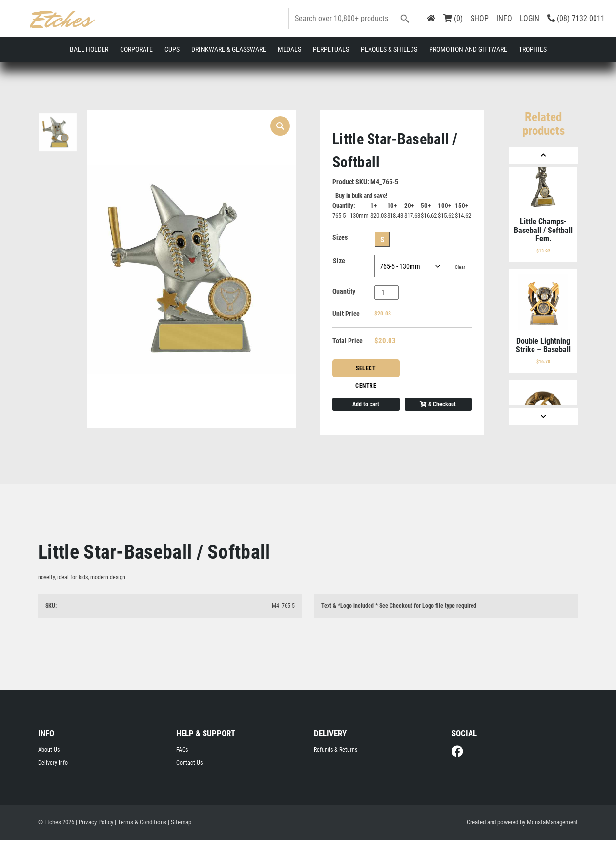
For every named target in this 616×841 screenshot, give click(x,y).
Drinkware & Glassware (229, 49)
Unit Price (346, 315)
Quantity (344, 292)
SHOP (480, 18)
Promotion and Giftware (468, 49)
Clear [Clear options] (460, 268)
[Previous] (543, 156)
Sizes (340, 238)
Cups (172, 49)
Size (339, 262)
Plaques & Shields (389, 49)
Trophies (533, 49)
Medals (289, 49)
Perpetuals (331, 49)
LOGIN (530, 18)
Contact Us (189, 764)
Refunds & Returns (336, 751)
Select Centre (366, 372)
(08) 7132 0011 (576, 18)
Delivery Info (53, 764)
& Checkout (438, 405)
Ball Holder (89, 49)
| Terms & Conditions (141, 823)
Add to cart (366, 405)
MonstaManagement (552, 823)
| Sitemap (180, 823)
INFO (504, 18)
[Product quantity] (387, 294)
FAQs (182, 751)
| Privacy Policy (94, 823)
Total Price (348, 342)
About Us (49, 751)
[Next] (543, 416)
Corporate (136, 49)
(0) (453, 18)
